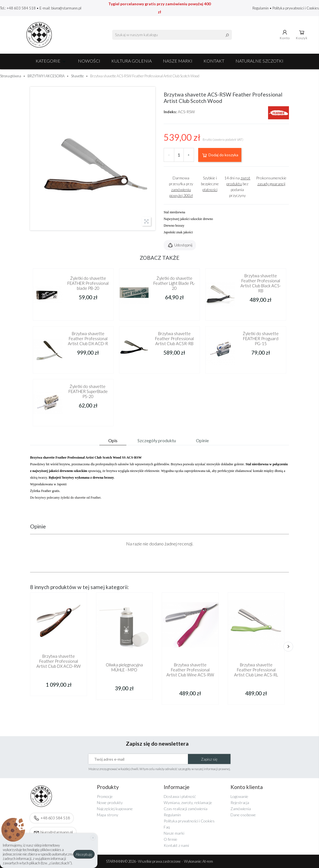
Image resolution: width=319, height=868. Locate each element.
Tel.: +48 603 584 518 (18, 8)
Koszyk (302, 34)
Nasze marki (178, 61)
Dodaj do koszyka (220, 155)
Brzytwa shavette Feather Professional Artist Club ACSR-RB (174, 338)
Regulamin (261, 8)
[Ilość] (179, 155)
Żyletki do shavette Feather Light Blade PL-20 (174, 283)
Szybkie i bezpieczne (210, 184)
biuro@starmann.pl (66, 8)
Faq (167, 827)
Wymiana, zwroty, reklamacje (188, 803)
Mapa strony (108, 815)
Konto (285, 34)
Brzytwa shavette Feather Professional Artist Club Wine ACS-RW (190, 670)
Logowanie (239, 796)
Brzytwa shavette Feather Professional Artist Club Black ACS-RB (261, 283)
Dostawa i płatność (180, 796)
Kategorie (51, 61)
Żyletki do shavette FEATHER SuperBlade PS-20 (88, 391)
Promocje (105, 796)
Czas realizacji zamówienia (186, 809)
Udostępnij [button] (180, 245)
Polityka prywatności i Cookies (296, 8)
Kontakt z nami (176, 845)
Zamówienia (241, 809)
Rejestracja (240, 803)
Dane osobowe (243, 815)
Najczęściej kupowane (115, 809)
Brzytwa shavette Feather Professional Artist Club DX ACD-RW (59, 661)
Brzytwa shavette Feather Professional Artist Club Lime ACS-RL (256, 670)
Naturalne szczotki (259, 61)
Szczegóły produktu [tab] (157, 440)
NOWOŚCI (89, 61)
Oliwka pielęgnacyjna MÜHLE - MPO (124, 667)
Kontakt (214, 61)
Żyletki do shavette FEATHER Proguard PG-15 (261, 338)
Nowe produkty (110, 803)
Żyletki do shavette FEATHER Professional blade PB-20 (88, 283)
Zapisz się (209, 759)
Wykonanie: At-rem (198, 861)
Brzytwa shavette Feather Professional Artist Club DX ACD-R (88, 338)
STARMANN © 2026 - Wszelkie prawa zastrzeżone (144, 861)
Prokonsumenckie (271, 181)
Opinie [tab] (202, 440)
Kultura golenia (132, 61)
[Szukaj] (172, 35)
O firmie (170, 839)
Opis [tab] (113, 440)
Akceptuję (84, 854)
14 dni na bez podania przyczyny (237, 187)
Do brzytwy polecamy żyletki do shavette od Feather (65, 498)
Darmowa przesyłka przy (181, 187)
